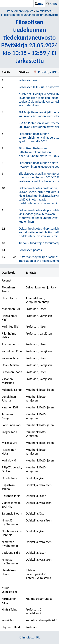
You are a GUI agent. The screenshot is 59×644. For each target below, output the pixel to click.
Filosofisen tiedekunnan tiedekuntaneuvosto (29, 15)
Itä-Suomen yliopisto (20, 11)
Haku (53, 4)
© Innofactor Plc (30, 637)
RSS (41, 4)
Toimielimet (43, 11)
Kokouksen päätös (30, 250)
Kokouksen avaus (30, 80)
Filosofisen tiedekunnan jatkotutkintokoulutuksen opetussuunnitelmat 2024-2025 (39, 152)
